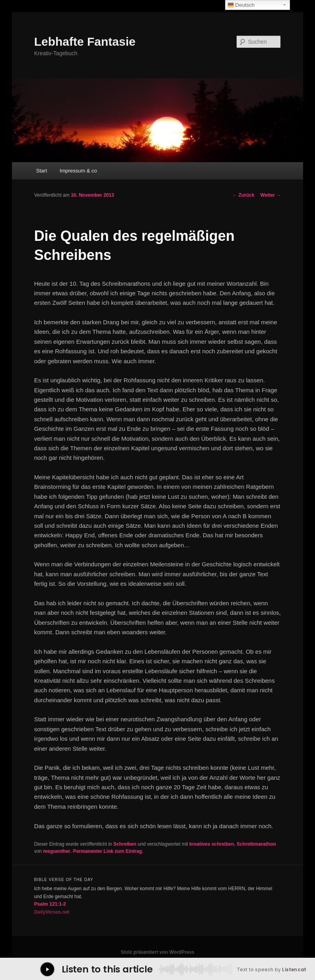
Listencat (294, 970)
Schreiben (125, 844)
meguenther (57, 851)
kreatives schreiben (212, 844)
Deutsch (241, 5)
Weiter (271, 195)
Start (42, 171)
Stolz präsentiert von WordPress (157, 952)
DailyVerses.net (52, 912)
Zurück (243, 195)
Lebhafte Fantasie (85, 42)
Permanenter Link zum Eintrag (108, 851)
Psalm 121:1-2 (50, 904)
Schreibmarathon (256, 844)
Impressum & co (78, 171)
